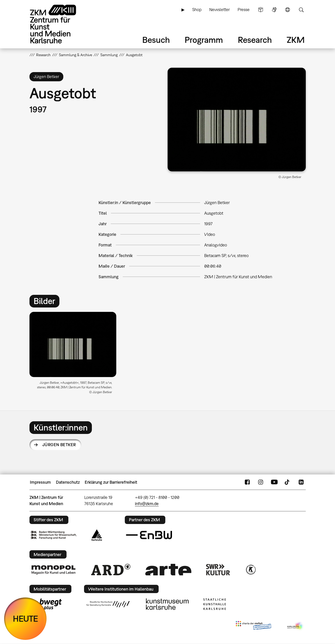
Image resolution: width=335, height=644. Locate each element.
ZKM (296, 40)
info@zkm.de (147, 504)
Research (255, 40)
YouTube (274, 482)
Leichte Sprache (261, 10)
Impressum (40, 482)
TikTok (288, 482)
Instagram (261, 482)
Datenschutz (68, 482)
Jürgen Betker (59, 445)
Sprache (288, 10)
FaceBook (247, 482)
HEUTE (25, 619)
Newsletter (220, 10)
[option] (75, 355)
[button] (237, 120)
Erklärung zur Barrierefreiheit (111, 482)
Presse (244, 10)
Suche (301, 10)
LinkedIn (301, 482)
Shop (197, 10)
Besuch (156, 40)
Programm (204, 40)
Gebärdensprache (274, 10)
